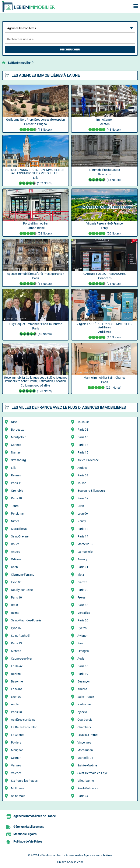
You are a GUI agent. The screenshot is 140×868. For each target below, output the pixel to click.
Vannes (16, 765)
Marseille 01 (85, 758)
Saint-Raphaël (20, 636)
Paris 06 (83, 605)
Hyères (82, 628)
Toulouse (83, 422)
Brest (15, 605)
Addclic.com (75, 862)
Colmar (16, 758)
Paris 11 (16, 483)
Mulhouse (17, 788)
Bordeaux (17, 430)
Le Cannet (18, 735)
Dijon (81, 506)
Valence (16, 773)
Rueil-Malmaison (88, 788)
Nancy (82, 521)
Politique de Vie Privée (28, 841)
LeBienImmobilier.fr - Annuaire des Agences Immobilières (75, 855)
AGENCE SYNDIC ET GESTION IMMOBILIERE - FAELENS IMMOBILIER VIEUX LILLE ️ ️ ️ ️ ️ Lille (36, 177)
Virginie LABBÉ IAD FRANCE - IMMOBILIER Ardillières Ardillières (104, 331)
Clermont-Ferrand (23, 575)
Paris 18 (16, 498)
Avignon (83, 636)
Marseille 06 (85, 544)
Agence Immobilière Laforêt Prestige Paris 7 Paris (36, 279)
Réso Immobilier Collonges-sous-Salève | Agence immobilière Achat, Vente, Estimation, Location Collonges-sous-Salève (36, 385)
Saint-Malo (18, 796)
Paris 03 (16, 712)
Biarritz (82, 582)
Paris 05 (83, 666)
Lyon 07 (16, 697)
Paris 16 (83, 437)
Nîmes (15, 521)
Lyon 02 (16, 628)
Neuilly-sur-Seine (22, 590)
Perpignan (18, 514)
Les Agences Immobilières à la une (46, 75)
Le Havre (17, 666)
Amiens (82, 689)
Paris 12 (83, 529)
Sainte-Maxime (87, 765)
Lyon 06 (83, 514)
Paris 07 (83, 498)
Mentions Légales (25, 834)
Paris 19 (83, 674)
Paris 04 (83, 796)
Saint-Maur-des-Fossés (26, 620)
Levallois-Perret (88, 735)
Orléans (16, 559)
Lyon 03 (16, 582)
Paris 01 (83, 567)
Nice (14, 422)
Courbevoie (85, 720)
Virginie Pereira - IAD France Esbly (104, 229)
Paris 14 (83, 536)
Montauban (85, 750)
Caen (14, 567)
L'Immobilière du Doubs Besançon (104, 175)
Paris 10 (16, 597)
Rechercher (70, 50)
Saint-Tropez (86, 697)
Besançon (84, 681)
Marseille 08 (19, 529)
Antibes (82, 468)
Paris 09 (83, 475)
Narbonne (84, 704)
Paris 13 (16, 643)
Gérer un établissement (29, 827)
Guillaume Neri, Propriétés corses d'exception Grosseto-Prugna (36, 125)
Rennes (16, 475)
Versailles (84, 613)
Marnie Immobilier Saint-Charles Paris (104, 383)
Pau (80, 643)
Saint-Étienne (20, 536)
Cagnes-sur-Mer (22, 659)
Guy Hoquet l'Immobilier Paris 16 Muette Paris (36, 329)
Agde (81, 659)
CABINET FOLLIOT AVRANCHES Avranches (104, 279)
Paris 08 (83, 430)
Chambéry (84, 727)
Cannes (16, 445)
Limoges (83, 651)
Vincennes (84, 742)
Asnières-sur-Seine (23, 720)
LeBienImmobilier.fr (21, 63)
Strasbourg (18, 460)
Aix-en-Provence (88, 460)
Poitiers (16, 742)
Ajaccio (82, 712)
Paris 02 (83, 590)
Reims (15, 613)
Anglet (15, 704)
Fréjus (81, 597)
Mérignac (17, 750)
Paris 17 (83, 445)
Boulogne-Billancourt (91, 491)
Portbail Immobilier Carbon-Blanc (36, 229)
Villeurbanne (86, 781)
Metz (81, 575)
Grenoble (17, 491)
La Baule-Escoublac (24, 727)
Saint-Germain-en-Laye (92, 773)
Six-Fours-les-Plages (24, 781)
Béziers (16, 674)
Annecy (82, 559)
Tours (15, 506)
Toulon (82, 483)
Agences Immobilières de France (34, 816)
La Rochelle (85, 552)
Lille (14, 468)
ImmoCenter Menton (104, 125)
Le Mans (17, 689)
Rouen (15, 544)
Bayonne (17, 681)
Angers (16, 552)
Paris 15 (83, 452)
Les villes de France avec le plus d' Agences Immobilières (69, 407)
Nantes (16, 452)
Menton (16, 651)
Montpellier (18, 437)
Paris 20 (83, 620)
